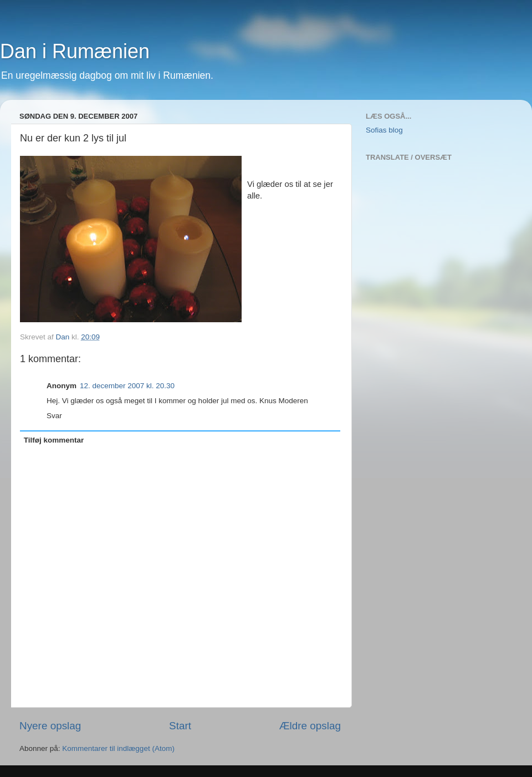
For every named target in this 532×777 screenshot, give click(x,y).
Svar (54, 416)
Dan (64, 337)
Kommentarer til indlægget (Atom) (118, 748)
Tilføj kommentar (54, 440)
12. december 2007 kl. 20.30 (127, 386)
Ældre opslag (310, 726)
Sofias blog (384, 130)
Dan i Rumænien (75, 51)
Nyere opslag (50, 726)
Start (180, 726)
